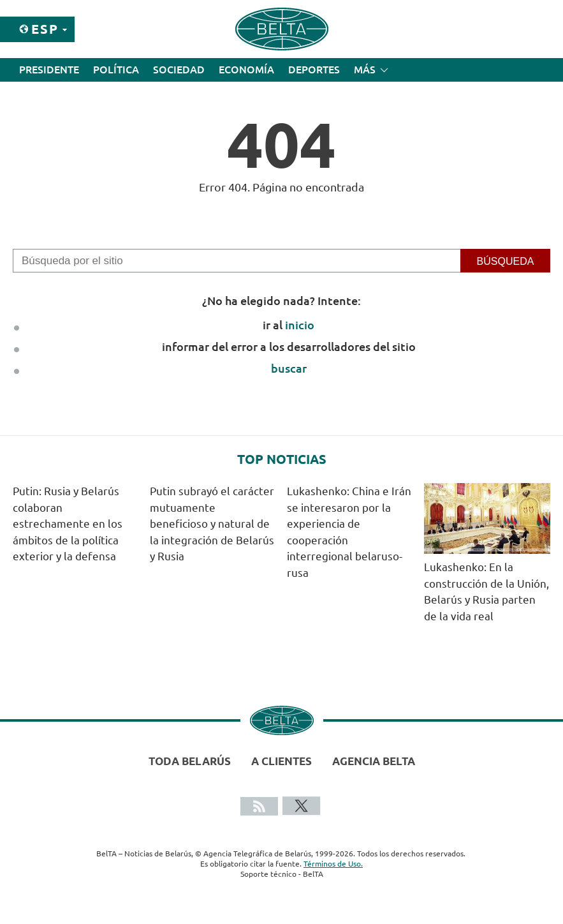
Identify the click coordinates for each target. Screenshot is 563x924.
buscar (289, 368)
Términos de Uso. (333, 864)
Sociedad (179, 70)
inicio (300, 325)
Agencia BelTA (374, 761)
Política (116, 70)
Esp (45, 29)
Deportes (314, 70)
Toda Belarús (190, 761)
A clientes (281, 761)
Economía (246, 70)
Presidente (49, 70)
